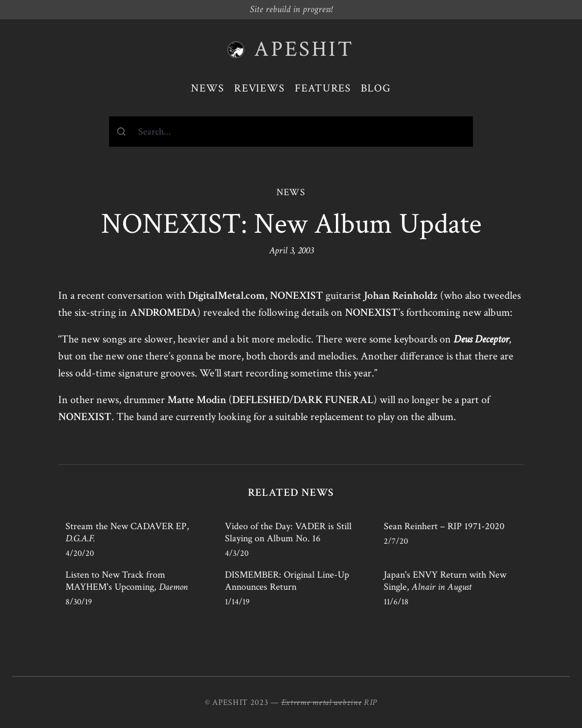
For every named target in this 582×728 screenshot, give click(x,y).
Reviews (259, 88)
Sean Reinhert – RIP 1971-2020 (444, 526)
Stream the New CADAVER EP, (127, 533)
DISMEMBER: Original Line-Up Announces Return (287, 581)
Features (323, 88)
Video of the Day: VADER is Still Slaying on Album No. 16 (288, 533)
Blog (376, 88)
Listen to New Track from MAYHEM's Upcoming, (127, 581)
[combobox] (291, 132)
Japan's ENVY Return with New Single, (445, 581)
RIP (370, 703)
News (208, 88)
